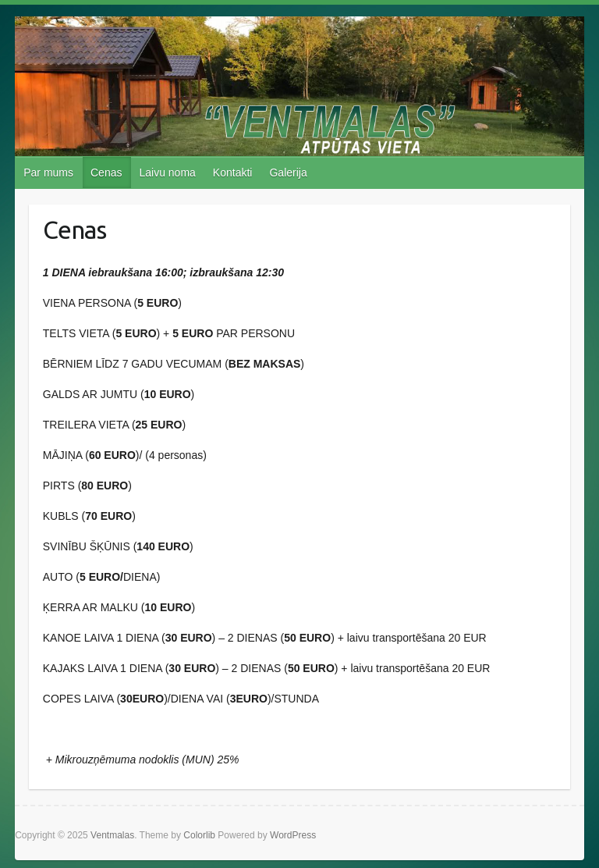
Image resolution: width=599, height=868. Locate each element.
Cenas (106, 173)
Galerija (288, 173)
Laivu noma (167, 173)
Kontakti (233, 173)
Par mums (48, 173)
